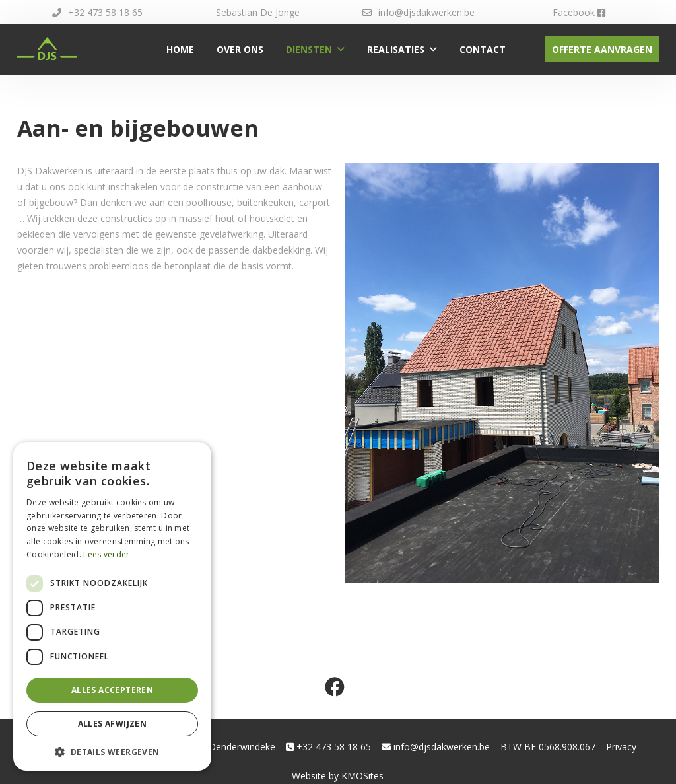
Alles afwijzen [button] (113, 724)
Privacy (621, 747)
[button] (112, 751)
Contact (483, 49)
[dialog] (112, 606)
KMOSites (362, 776)
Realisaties (396, 49)
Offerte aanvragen (602, 49)
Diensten (309, 49)
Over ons (240, 49)
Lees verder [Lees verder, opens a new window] (106, 554)
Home (180, 49)
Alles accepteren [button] (112, 690)
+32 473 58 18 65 (97, 12)
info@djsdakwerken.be (419, 12)
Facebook (579, 12)
